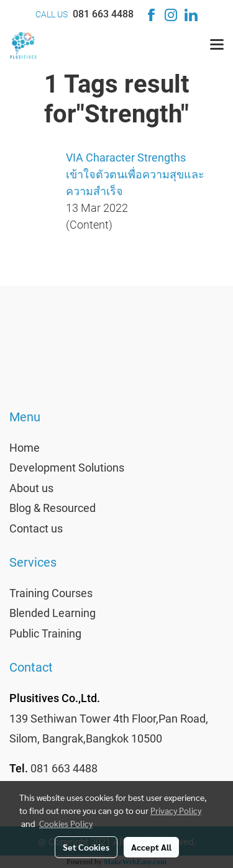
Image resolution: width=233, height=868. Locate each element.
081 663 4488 (103, 14)
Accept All (151, 847)
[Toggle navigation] (217, 45)
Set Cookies (86, 847)
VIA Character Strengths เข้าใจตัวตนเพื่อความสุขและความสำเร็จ (135, 174)
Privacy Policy (176, 810)
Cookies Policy (66, 823)
